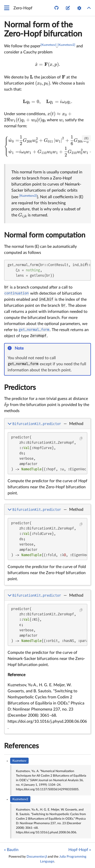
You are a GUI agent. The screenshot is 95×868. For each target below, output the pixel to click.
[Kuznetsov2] (66, 45)
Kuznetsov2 (20, 799)
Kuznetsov (19, 761)
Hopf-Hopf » (80, 850)
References (21, 746)
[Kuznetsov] (49, 45)
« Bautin (11, 850)
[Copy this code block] (86, 264)
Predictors (20, 388)
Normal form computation (45, 235)
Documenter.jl (37, 857)
